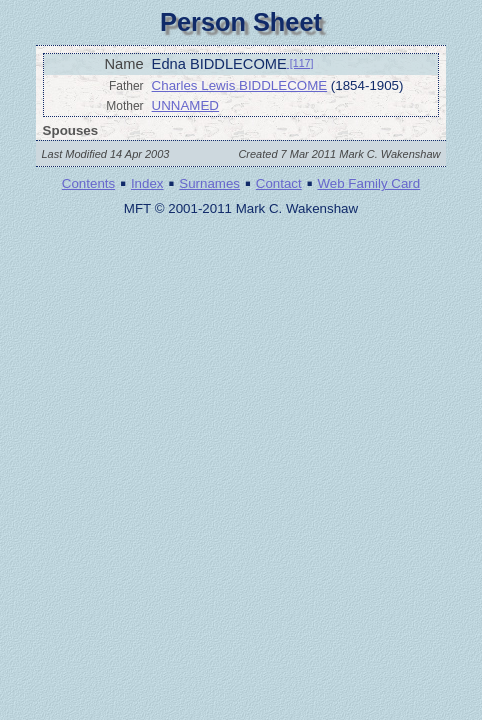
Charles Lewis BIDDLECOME (240, 85)
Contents (88, 183)
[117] (300, 63)
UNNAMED (185, 105)
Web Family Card (368, 183)
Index (147, 183)
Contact (279, 183)
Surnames (209, 183)
